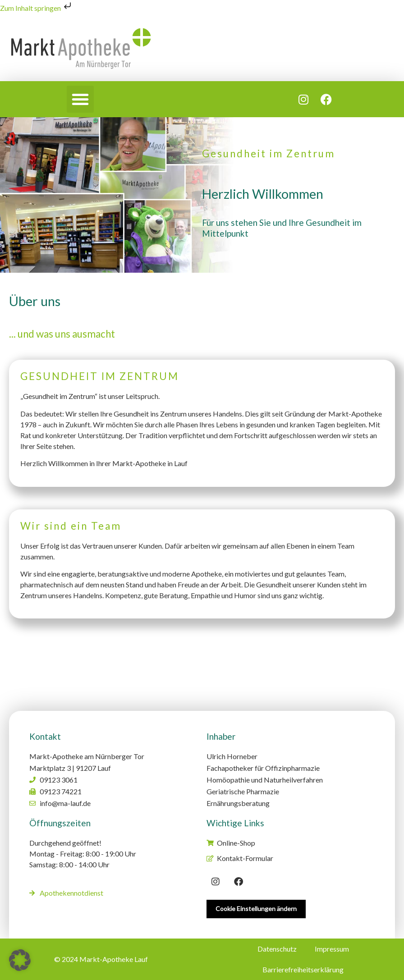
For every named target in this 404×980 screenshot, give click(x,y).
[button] (80, 99)
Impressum (332, 949)
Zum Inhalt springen (37, 8)
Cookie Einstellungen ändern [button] (256, 909)
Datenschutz (277, 949)
